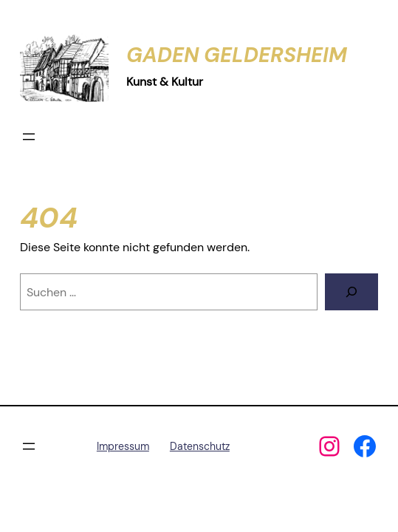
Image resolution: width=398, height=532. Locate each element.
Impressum (123, 446)
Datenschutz (200, 446)
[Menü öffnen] (29, 137)
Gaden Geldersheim (237, 55)
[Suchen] (351, 292)
